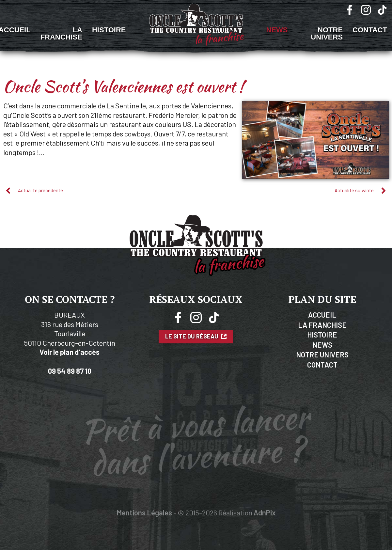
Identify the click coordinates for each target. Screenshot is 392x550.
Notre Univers (322, 354)
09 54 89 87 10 (70, 371)
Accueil (322, 315)
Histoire (109, 30)
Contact (370, 30)
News (277, 30)
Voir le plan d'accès (70, 352)
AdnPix (265, 512)
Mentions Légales (144, 512)
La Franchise (61, 33)
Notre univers (327, 33)
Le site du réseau (196, 336)
